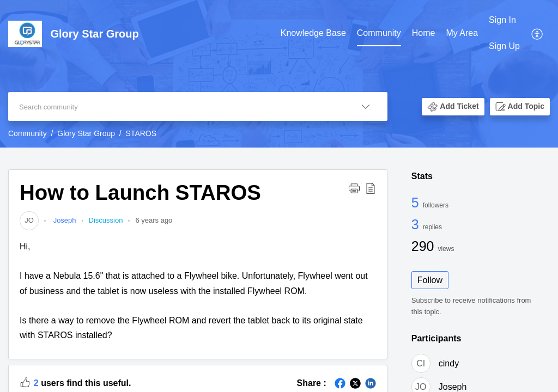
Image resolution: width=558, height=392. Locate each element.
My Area (462, 33)
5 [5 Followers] (417, 203)
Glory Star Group (86, 133)
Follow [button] (430, 280)
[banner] (279, 74)
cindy (449, 363)
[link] (29, 220)
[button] (538, 33)
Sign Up (504, 46)
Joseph (64, 220)
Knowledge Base (313, 33)
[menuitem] (313, 34)
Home (424, 33)
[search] (176, 106)
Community (379, 33)
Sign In (502, 20)
